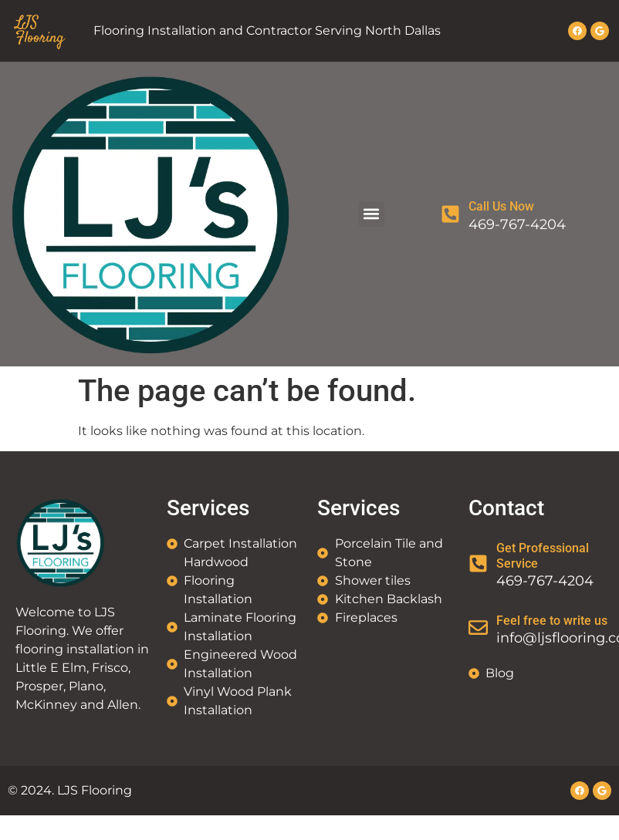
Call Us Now (501, 206)
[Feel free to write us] (478, 627)
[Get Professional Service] (478, 563)
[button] (372, 214)
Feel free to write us (552, 621)
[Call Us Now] (450, 214)
